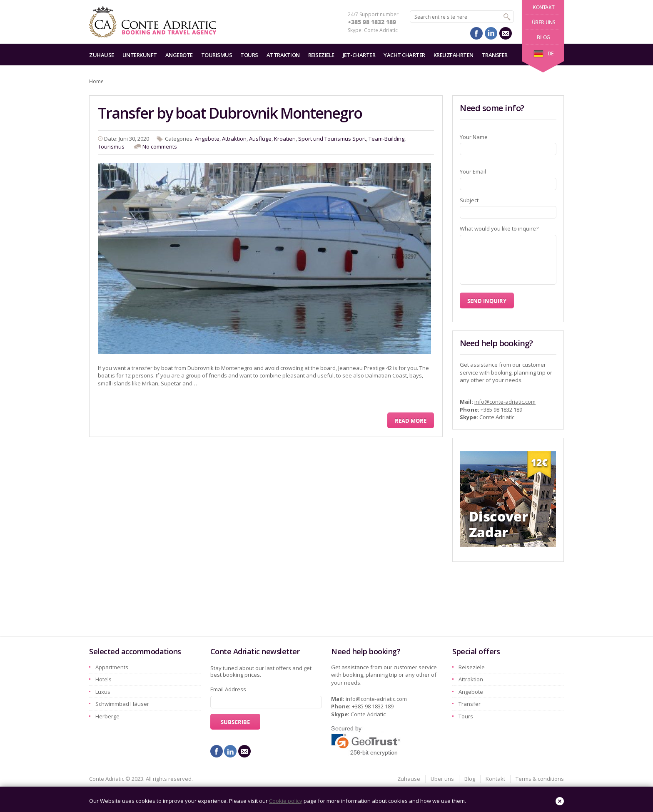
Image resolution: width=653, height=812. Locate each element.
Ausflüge (260, 139)
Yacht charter (404, 55)
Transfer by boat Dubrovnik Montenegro (230, 113)
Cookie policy (286, 801)
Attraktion (283, 55)
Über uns (544, 22)
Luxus (103, 692)
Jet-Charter (359, 55)
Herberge (107, 716)
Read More (411, 421)
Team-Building (386, 139)
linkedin (491, 33)
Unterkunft (140, 55)
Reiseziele (321, 55)
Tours (249, 55)
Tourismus (217, 55)
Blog (543, 37)
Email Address (228, 689)
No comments (160, 147)
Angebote (179, 55)
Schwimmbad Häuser (122, 704)
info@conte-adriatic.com (505, 402)
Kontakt (543, 7)
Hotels (103, 679)
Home (96, 81)
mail (506, 33)
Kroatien (285, 139)
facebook (476, 33)
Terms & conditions (540, 779)
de (544, 53)
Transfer (495, 55)
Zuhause (102, 55)
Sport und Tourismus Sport (332, 139)
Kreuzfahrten (454, 55)
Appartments (112, 667)
